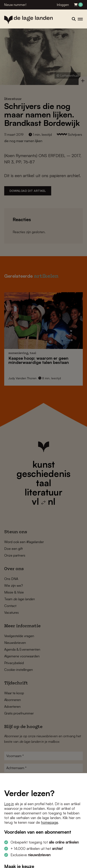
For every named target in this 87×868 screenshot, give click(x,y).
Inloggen (63, 5)
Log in (9, 804)
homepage (50, 822)
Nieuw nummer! (15, 5)
